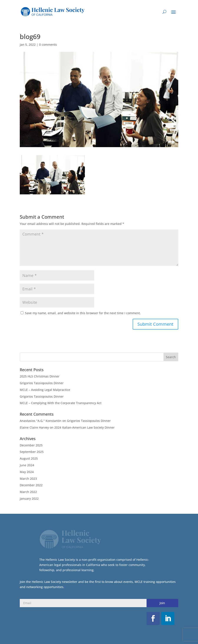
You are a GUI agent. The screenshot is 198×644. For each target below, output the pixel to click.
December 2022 (31, 485)
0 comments (48, 45)
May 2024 (27, 472)
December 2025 (31, 445)
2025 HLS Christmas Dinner (40, 376)
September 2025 (32, 452)
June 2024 (27, 465)
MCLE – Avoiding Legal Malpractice (45, 390)
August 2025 (29, 458)
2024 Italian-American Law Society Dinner (84, 427)
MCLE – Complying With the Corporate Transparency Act (61, 403)
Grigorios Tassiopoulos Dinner (42, 383)
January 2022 (29, 498)
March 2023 (28, 479)
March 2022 (28, 492)
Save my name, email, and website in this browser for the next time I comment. (83, 313)
